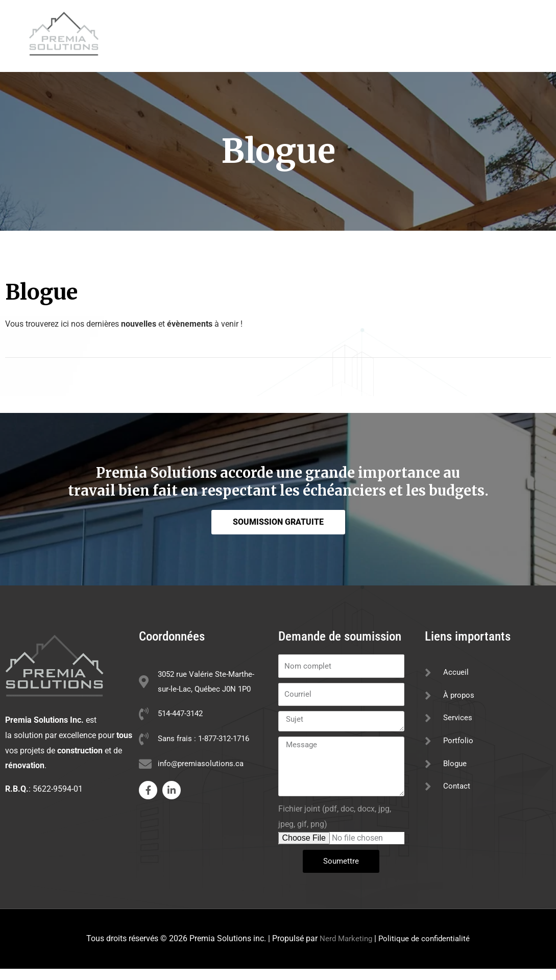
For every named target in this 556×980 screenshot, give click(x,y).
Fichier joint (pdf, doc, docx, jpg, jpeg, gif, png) (335, 828)
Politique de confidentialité (426, 950)
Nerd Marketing (344, 950)
